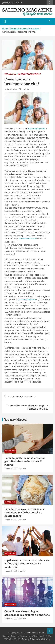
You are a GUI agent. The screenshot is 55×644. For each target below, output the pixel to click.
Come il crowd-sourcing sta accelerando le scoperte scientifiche (27, 613)
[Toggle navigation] (5, 22)
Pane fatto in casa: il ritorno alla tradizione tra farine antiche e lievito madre (24, 512)
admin (27, 89)
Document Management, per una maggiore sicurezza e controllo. (27, 407)
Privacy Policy (29, 639)
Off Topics (10, 451)
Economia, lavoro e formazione (23, 74)
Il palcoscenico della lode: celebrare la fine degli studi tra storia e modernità (27, 564)
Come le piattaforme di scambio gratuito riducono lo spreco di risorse (24, 461)
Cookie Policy (44, 639)
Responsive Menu (50, 2)
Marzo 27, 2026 (12, 469)
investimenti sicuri (28, 239)
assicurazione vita (37, 129)
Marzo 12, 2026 (12, 619)
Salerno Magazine (35, 632)
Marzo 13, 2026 (12, 520)
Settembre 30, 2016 (13, 89)
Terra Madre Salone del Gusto (22, 396)
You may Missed (15, 419)
